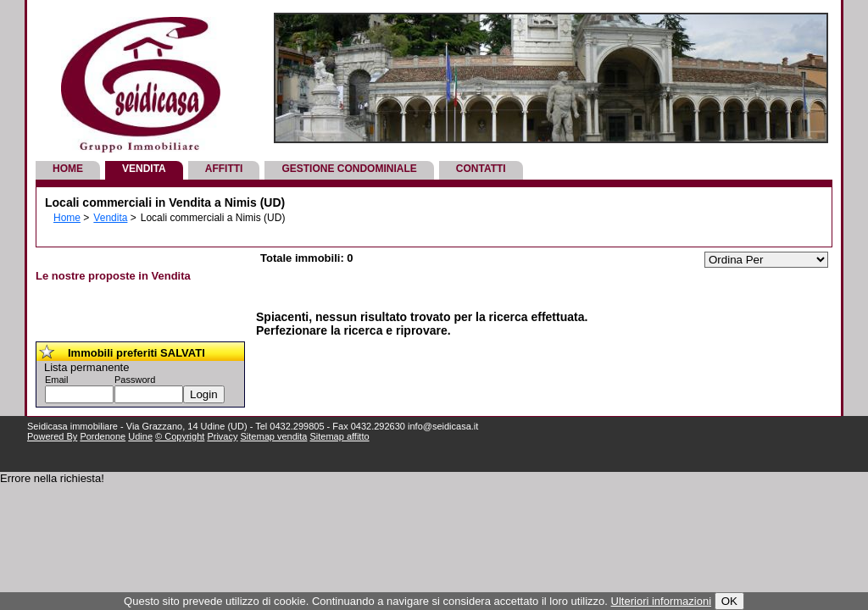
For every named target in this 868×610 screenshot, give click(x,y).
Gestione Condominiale (349, 169)
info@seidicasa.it (443, 426)
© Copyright (180, 436)
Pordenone (103, 436)
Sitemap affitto (339, 436)
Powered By (52, 436)
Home (68, 169)
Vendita (144, 169)
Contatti (481, 169)
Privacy (222, 436)
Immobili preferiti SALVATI (136, 353)
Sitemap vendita (274, 436)
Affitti (224, 169)
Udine (140, 436)
